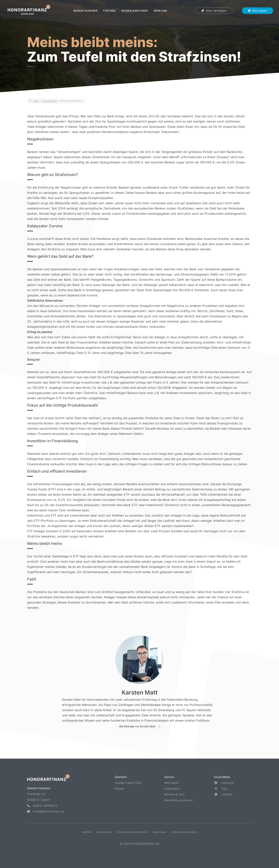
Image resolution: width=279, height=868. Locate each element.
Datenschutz (104, 832)
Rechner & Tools (174, 794)
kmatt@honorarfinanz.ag (45, 811)
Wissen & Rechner (135, 11)
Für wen (109, 11)
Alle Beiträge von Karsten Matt (137, 726)
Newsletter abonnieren (179, 800)
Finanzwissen (50, 101)
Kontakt (119, 789)
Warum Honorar (85, 11)
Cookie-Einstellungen (184, 832)
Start (36, 101)
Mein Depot (258, 11)
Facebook (224, 783)
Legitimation (172, 789)
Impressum (160, 832)
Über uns (160, 11)
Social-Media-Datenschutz (133, 832)
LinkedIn (223, 794)
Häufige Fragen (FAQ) (128, 783)
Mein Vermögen (214, 11)
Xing (220, 789)
